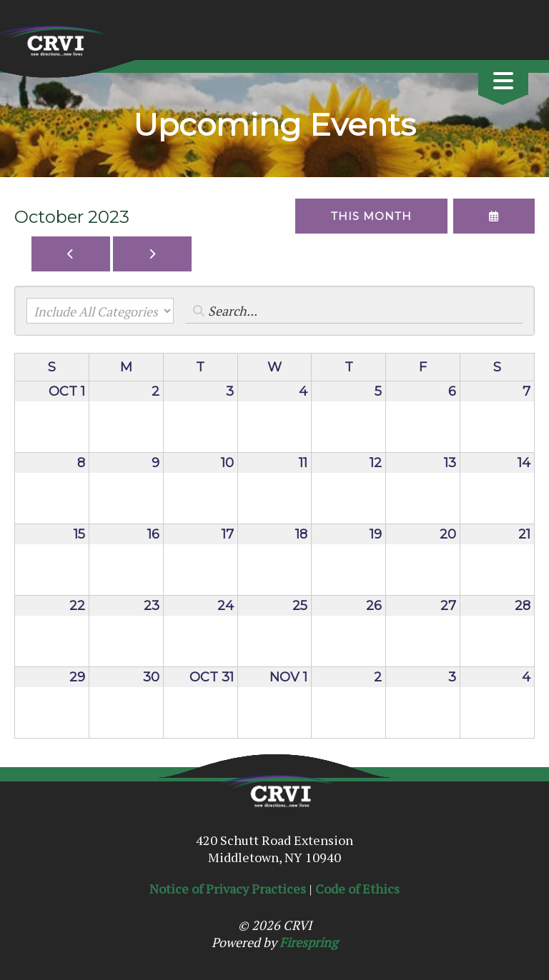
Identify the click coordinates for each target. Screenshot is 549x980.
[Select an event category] (100, 311)
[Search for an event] (354, 311)
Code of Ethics (357, 889)
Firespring (308, 942)
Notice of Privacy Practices (228, 889)
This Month (371, 216)
